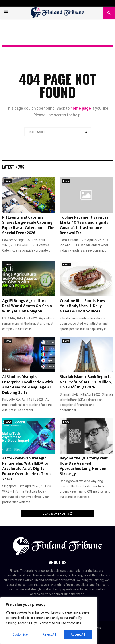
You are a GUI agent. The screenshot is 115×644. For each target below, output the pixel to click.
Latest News (13, 167)
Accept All (78, 634)
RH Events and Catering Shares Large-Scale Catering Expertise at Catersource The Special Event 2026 (28, 225)
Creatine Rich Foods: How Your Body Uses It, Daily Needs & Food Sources (83, 306)
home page (81, 108)
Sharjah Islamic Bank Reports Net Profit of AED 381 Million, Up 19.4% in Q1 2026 (86, 382)
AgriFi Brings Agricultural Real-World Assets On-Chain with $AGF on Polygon (27, 306)
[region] (49, 621)
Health (67, 265)
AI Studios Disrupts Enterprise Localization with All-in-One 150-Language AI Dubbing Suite (28, 385)
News (8, 181)
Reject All (50, 634)
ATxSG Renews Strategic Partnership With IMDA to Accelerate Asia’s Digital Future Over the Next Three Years (27, 469)
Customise (20, 634)
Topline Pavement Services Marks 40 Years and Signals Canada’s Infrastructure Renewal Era (84, 225)
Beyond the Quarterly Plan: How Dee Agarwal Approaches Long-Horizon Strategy (84, 466)
